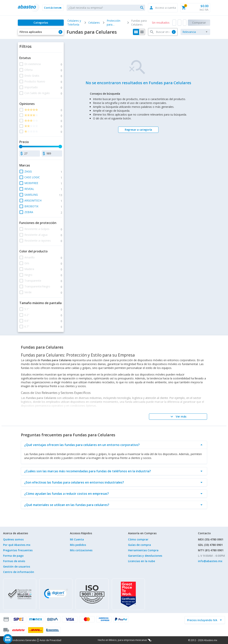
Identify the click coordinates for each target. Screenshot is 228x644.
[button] (53, 8)
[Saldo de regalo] (20, 639)
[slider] (21, 147)
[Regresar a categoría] (138, 130)
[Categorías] (41, 23)
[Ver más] (178, 417)
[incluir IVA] (202, 620)
